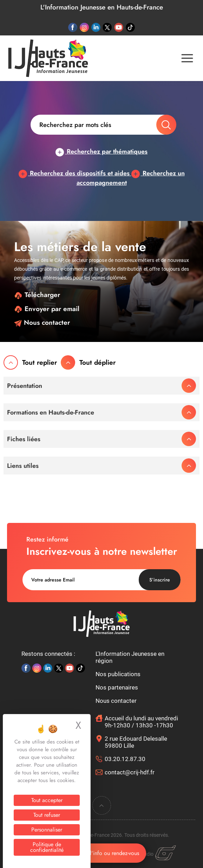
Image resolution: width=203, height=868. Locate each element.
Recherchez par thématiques (101, 152)
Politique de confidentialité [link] (47, 847)
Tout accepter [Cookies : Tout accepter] (47, 800)
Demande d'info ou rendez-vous (101, 853)
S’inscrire (160, 580)
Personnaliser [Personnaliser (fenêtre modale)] (47, 830)
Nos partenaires (117, 687)
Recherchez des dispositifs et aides (75, 173)
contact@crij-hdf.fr (130, 772)
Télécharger (37, 295)
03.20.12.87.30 (125, 759)
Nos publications (118, 674)
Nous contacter (42, 322)
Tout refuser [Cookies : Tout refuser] (47, 815)
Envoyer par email (47, 309)
